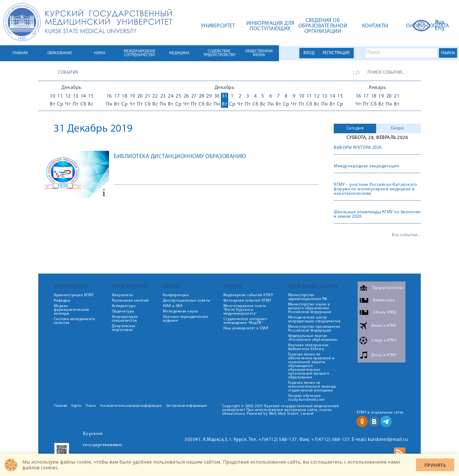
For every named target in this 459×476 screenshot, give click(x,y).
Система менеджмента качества (75, 321)
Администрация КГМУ (74, 295)
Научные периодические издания (186, 319)
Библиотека (384, 300)
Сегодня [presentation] (355, 128)
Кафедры (62, 301)
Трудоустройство (388, 288)
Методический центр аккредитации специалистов (314, 319)
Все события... (406, 235)
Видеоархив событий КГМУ (248, 295)
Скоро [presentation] (397, 128)
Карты (76, 406)
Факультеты (123, 295)
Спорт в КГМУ (384, 341)
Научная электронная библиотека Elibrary (308, 347)
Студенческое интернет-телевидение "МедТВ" (246, 321)
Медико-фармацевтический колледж (72, 310)
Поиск (91, 406)
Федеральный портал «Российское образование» (313, 338)
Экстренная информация (186, 406)
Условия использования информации (131, 406)
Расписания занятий (130, 301)
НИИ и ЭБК (173, 306)
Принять (435, 465)
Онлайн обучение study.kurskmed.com (306, 398)
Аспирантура (124, 306)
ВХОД (309, 53)
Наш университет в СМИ (246, 328)
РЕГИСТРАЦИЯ (336, 53)
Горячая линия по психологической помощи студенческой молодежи (312, 387)
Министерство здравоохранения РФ (308, 297)
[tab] (355, 128)
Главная (61, 406)
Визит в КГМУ (384, 326)
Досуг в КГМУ (384, 355)
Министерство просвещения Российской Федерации (314, 329)
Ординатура (123, 311)
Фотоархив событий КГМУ (247, 301)
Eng (440, 29)
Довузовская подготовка (124, 328)
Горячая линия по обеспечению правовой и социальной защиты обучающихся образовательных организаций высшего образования (311, 366)
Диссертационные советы (187, 301)
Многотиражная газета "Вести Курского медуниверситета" (245, 310)
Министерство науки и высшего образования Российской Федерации (310, 308)
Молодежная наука (181, 311)
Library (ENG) (385, 312)
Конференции (176, 295)
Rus (440, 23)
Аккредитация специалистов (125, 319)
